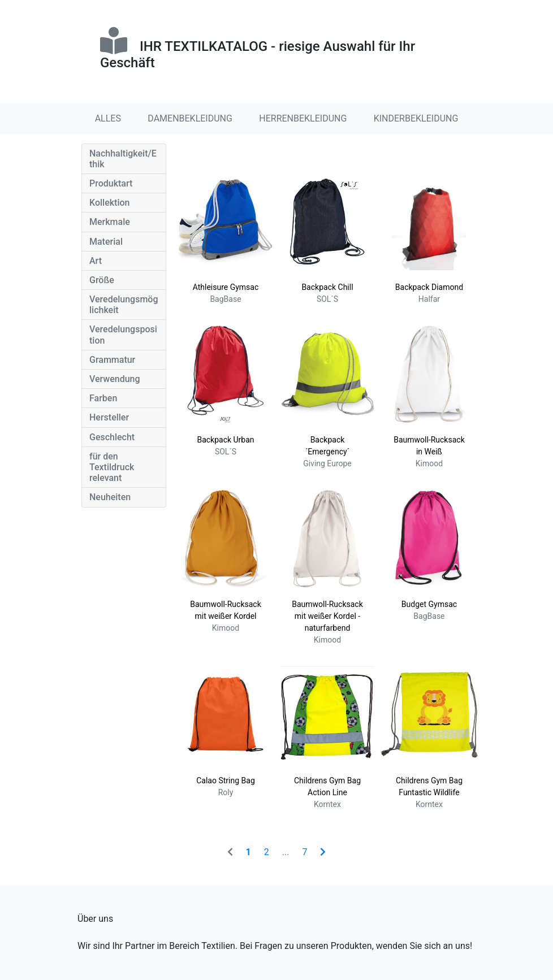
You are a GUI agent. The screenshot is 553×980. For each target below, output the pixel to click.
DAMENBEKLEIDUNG (190, 118)
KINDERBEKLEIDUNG (416, 118)
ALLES (108, 118)
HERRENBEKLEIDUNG (303, 118)
